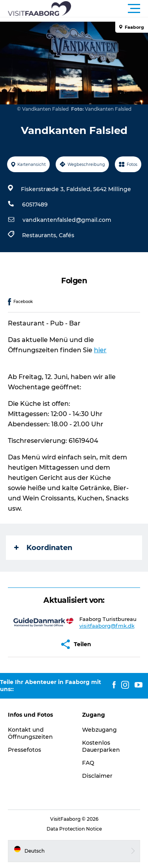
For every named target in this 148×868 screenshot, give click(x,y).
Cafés (67, 235)
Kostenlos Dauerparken (101, 746)
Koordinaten (43, 548)
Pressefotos (24, 750)
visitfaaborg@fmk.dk (107, 626)
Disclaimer (97, 776)
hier (100, 350)
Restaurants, (40, 235)
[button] (110, 9)
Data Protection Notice (74, 829)
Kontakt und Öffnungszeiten (30, 733)
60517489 (35, 204)
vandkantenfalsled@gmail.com (67, 220)
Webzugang (99, 730)
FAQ (88, 763)
